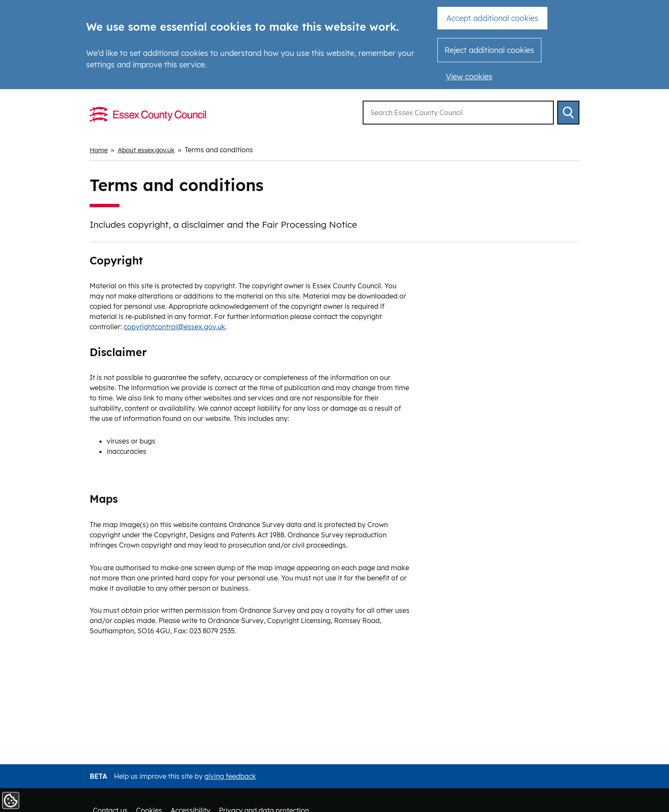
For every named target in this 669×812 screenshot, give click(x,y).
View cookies (469, 77)
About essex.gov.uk (151, 150)
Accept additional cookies (492, 18)
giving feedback (230, 776)
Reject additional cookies (489, 50)
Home (99, 150)
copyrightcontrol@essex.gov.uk (175, 326)
